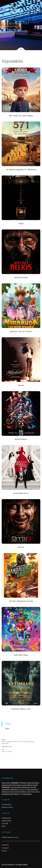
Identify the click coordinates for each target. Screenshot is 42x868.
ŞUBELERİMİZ (7, 821)
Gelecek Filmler (7, 807)
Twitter (4, 851)
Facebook (5, 845)
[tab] (21, 724)
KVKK (4, 826)
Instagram (5, 848)
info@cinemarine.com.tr (10, 837)
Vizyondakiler (7, 805)
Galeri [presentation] (7, 729)
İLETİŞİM (5, 824)
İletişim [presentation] (8, 724)
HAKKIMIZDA (6, 818)
